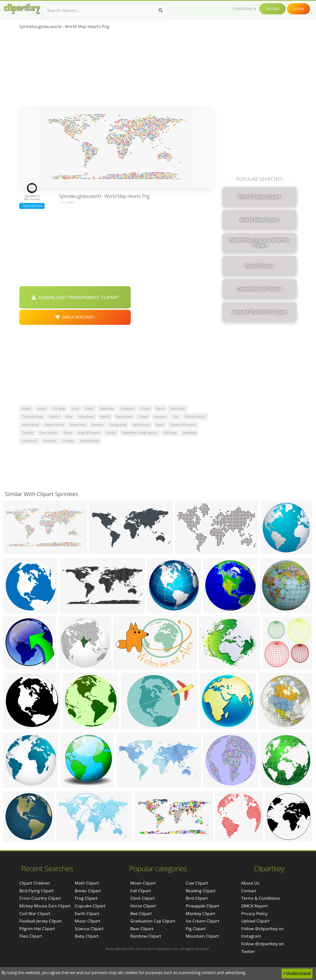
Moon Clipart (143, 883)
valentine (107, 409)
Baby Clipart (87, 936)
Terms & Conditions (261, 898)
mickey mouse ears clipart (45, 906)
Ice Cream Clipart (203, 921)
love (75, 409)
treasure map (32, 417)
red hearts (141, 425)
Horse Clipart (143, 906)
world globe (89, 441)
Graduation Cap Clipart (153, 921)
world (105, 417)
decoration (124, 417)
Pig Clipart (196, 929)
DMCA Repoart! (75, 317)
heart (42, 409)
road (68, 433)
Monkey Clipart (201, 913)
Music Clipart (88, 921)
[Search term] (105, 10)
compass (127, 409)
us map (68, 441)
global (111, 433)
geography (118, 425)
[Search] (161, 10)
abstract (50, 441)
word (160, 409)
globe (26, 409)
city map (59, 409)
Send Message (32, 206)
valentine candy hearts (140, 433)
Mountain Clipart (202, 936)
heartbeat (86, 417)
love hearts (49, 433)
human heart (195, 417)
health (54, 417)
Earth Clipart (87, 913)
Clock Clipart (143, 898)
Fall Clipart (141, 891)
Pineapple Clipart (202, 906)
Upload (272, 9)
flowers (98, 425)
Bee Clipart (141, 913)
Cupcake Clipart (90, 906)
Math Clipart (87, 883)
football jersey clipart (41, 921)
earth (89, 409)
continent (29, 441)
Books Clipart (88, 891)
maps (160, 425)
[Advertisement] (117, 70)
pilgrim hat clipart (37, 929)
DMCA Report (254, 906)
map (69, 417)
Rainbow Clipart (146, 936)
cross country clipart (40, 898)
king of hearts (89, 433)
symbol (28, 433)
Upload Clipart (255, 921)
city (176, 417)
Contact (249, 891)
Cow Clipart (197, 883)
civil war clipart (35, 913)
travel (143, 417)
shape (145, 409)
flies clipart (31, 936)
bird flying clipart (37, 891)
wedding (190, 433)
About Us (250, 883)
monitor (160, 417)
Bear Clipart (142, 929)
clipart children (35, 883)
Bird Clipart (197, 898)
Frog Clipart (86, 898)
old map (170, 433)
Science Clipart (89, 929)
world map (30, 425)
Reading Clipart (201, 891)
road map (78, 425)
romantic (178, 409)
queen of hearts (183, 425)
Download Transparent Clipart (75, 297)
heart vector (54, 425)
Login (299, 9)
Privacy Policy (254, 913)
